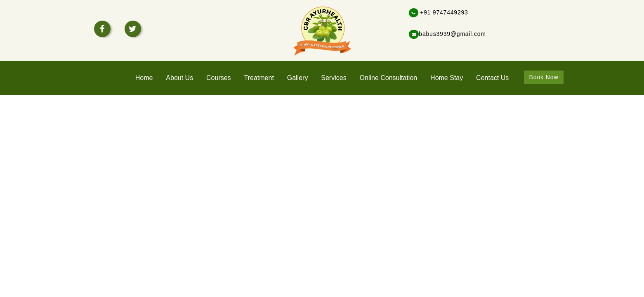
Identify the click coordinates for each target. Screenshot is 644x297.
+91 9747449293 (439, 12)
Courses (219, 78)
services (334, 78)
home (144, 78)
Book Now (544, 77)
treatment (259, 78)
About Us (179, 78)
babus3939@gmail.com (447, 34)
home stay (447, 78)
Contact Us (492, 78)
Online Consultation (389, 78)
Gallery (298, 78)
